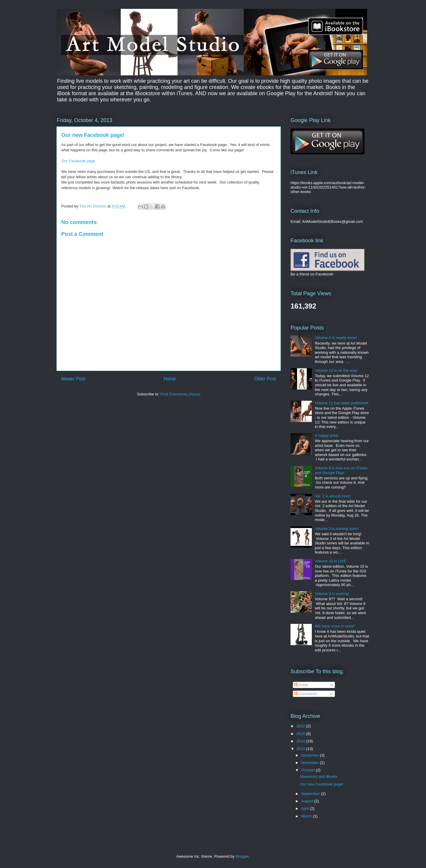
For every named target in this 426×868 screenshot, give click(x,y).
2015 (301, 734)
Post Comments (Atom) (180, 394)
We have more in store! (335, 626)
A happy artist (326, 435)
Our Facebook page (78, 161)
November (311, 763)
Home (170, 379)
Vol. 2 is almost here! (333, 496)
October (309, 770)
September (311, 794)
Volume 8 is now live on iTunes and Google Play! (341, 470)
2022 (301, 726)
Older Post (265, 379)
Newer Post (73, 379)
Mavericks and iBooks (319, 777)
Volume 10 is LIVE (330, 561)
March (307, 816)
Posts (301, 685)
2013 (301, 749)
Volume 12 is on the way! (336, 370)
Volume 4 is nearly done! (336, 338)
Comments (306, 694)
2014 (301, 741)
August (308, 801)
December (311, 755)
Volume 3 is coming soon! (337, 529)
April (306, 808)
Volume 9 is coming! (332, 594)
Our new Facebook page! (322, 784)
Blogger (242, 856)
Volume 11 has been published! (342, 403)
